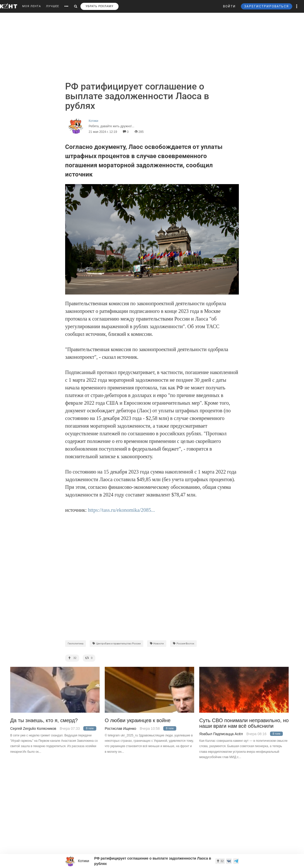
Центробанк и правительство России (116, 643)
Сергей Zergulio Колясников (33, 729)
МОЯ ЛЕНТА (32, 6)
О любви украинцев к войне (138, 720)
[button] (297, 6)
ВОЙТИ (229, 6)
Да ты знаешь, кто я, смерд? (44, 720)
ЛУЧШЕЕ (52, 6)
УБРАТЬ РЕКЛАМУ (100, 6)
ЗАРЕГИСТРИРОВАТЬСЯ (267, 6)
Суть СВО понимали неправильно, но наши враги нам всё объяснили (244, 723)
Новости (157, 643)
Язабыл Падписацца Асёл (221, 734)
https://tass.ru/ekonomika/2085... (121, 510)
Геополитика (75, 643)
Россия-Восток (183, 643)
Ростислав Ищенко (120, 729)
